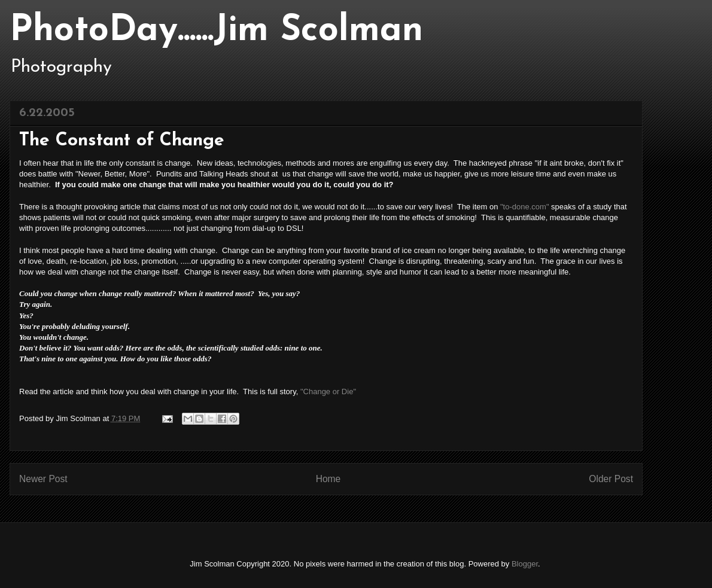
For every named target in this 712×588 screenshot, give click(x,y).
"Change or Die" (328, 392)
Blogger (525, 564)
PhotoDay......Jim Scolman (216, 31)
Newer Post (43, 479)
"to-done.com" (525, 207)
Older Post (611, 479)
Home (328, 479)
